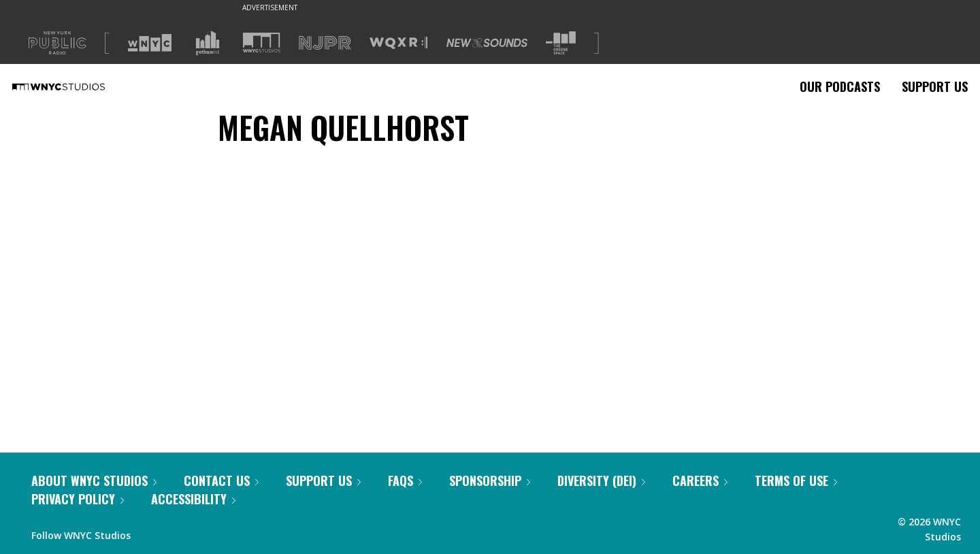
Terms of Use (796, 480)
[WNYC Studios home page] (76, 86)
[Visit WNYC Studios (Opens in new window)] (262, 43)
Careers (700, 480)
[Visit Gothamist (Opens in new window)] (208, 43)
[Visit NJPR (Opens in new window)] (325, 43)
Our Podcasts (840, 86)
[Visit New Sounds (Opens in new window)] (487, 43)
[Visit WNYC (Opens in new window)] (150, 43)
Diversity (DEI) (601, 480)
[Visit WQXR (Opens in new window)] (398, 43)
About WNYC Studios (94, 480)
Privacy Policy (78, 499)
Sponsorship (490, 480)
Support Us (935, 86)
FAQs (405, 480)
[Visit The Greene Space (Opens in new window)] (561, 43)
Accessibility (193, 499)
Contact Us (221, 480)
